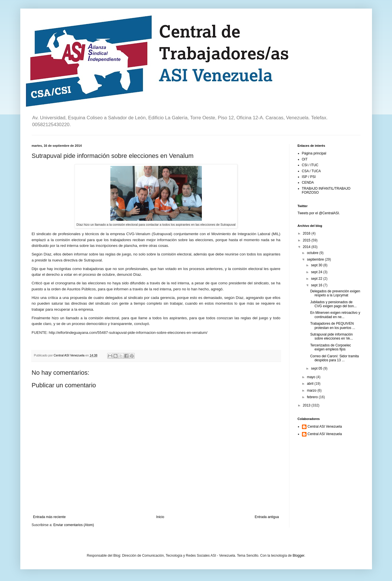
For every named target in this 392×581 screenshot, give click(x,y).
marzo (312, 390)
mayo (312, 377)
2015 (307, 240)
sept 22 (317, 279)
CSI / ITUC (310, 165)
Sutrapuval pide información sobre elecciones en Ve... (332, 336)
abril (311, 384)
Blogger (298, 556)
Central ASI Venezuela (325, 427)
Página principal (314, 153)
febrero (313, 397)
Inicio (160, 517)
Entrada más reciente (49, 517)
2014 (307, 247)
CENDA (308, 183)
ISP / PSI (309, 177)
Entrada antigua (267, 517)
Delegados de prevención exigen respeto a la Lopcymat (335, 293)
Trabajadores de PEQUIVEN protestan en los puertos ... (333, 326)
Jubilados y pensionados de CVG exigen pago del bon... (333, 304)
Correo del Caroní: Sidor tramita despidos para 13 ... (335, 358)
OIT (305, 159)
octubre (313, 253)
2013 (307, 405)
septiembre (316, 259)
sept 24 (317, 272)
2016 (307, 233)
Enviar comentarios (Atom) (74, 525)
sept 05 (317, 368)
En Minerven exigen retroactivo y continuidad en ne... (335, 315)
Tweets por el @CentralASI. (319, 213)
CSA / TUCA (311, 171)
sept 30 (317, 265)
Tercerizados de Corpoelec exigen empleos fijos (331, 347)
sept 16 (317, 285)
